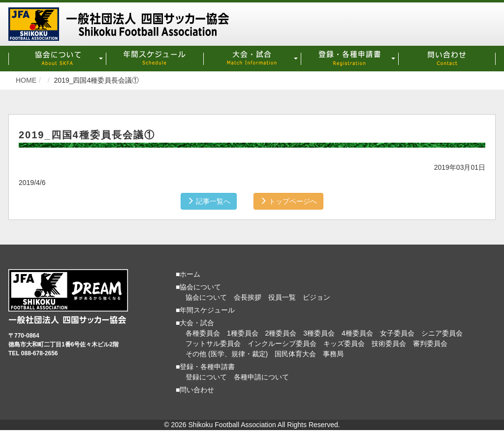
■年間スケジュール (205, 310)
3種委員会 (319, 333)
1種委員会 (243, 333)
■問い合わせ (195, 390)
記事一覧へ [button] (209, 201)
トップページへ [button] (288, 201)
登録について (206, 377)
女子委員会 (397, 333)
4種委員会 (357, 333)
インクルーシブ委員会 (282, 343)
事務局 (333, 354)
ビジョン (316, 297)
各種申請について (261, 377)
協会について (206, 297)
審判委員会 (430, 343)
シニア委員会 (442, 333)
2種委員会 (281, 333)
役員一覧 (282, 297)
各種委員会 (203, 333)
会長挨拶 (248, 297)
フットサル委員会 (213, 343)
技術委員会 (389, 343)
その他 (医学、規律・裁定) (227, 354)
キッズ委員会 (344, 343)
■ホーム (188, 274)
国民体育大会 (295, 354)
